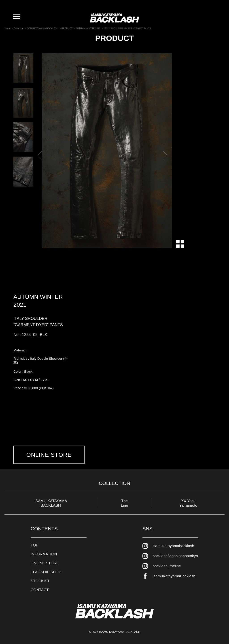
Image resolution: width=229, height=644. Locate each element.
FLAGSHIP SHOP (46, 571)
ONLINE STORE (50, 455)
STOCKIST (40, 580)
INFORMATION (44, 554)
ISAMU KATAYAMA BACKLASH (51, 503)
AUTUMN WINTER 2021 (38, 301)
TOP (35, 545)
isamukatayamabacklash (173, 545)
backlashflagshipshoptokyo (175, 555)
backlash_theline (167, 565)
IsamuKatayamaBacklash (174, 575)
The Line (125, 503)
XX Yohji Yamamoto (188, 503)
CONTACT (40, 589)
